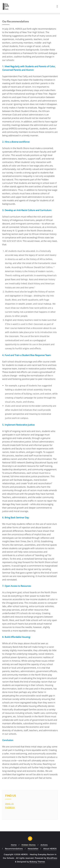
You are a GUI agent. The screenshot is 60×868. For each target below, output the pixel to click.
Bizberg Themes (37, 862)
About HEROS (50, 849)
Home (14, 845)
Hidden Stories (29, 845)
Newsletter (33, 849)
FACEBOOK (10, 807)
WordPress (52, 858)
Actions (44, 845)
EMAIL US (9, 804)
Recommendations (14, 849)
